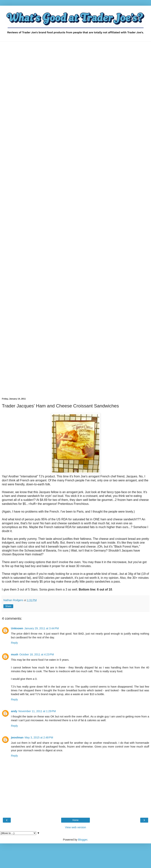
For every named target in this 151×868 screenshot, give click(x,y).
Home (75, 820)
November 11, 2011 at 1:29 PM (37, 711)
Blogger (83, 840)
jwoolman (17, 737)
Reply (14, 643)
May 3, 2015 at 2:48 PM (39, 737)
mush (15, 654)
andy (14, 711)
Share (8, 606)
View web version (75, 827)
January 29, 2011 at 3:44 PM (42, 628)
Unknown (17, 628)
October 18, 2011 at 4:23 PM (37, 654)
